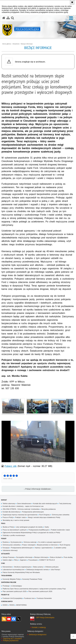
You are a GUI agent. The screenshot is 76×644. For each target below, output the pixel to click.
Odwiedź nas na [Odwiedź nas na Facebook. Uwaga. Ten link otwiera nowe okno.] (14, 619)
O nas (3, 563)
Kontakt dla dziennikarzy (11, 512)
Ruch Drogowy (45, 515)
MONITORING (21, 605)
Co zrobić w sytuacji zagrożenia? (50, 542)
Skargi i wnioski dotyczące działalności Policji (44, 517)
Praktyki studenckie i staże (60, 530)
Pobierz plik (11, 466)
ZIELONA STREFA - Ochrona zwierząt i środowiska (21, 509)
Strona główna (7, 44)
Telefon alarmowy (9, 504)
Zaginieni (23, 560)
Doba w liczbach (56, 557)
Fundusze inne (29, 598)
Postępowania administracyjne (33, 512)
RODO (12, 605)
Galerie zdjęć (7, 560)
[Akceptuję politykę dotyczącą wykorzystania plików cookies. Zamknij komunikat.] (72, 2)
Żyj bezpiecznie (16, 542)
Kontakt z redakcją (39, 627)
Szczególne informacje (24, 557)
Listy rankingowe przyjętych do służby (29, 527)
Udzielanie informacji (10, 550)
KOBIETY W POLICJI (47, 560)
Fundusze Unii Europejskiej (12, 598)
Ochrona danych (7, 601)
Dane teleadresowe (24, 504)
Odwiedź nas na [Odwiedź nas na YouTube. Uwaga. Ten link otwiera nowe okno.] (9, 619)
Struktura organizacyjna (22, 567)
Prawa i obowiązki (29, 545)
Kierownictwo (7, 567)
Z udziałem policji (60, 548)
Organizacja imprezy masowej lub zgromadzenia (20, 515)
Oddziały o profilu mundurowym (14, 535)
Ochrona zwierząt (30, 542)
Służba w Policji (8, 527)
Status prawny (38, 567)
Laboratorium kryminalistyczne (13, 570)
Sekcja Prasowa (8, 557)
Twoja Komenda (7, 575)
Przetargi (6, 586)
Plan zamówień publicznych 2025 (14, 591)
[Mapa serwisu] (8, 18)
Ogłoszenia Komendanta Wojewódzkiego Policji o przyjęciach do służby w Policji (31, 533)
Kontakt (4, 500)
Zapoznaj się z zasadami (12, 639)
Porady (4, 538)
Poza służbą (68, 557)
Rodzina (6, 542)
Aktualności (16, 44)
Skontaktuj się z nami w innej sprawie (16, 520)
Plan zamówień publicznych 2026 (40, 591)
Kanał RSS (4, 619)
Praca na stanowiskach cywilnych (15, 530)
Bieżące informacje (27, 44)
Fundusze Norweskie (44, 598)
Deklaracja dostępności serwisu (38, 570)
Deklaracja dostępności (38, 635)
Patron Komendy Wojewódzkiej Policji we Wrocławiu (21, 572)
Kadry (47, 527)
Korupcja (6, 548)
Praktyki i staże (20, 517)
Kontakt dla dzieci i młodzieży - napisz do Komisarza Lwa (23, 506)
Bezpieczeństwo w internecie (47, 545)
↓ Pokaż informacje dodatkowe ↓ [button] (38, 489)
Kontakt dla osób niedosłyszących (45, 504)
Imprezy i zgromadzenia (43, 548)
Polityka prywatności (11, 641)
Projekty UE (5, 595)
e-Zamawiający (16, 586)
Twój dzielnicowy (65, 504)
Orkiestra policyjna (52, 567)
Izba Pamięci (56, 570)
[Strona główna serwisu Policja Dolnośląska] (4, 18)
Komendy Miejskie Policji (11, 579)
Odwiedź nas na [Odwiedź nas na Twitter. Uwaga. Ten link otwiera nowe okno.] (18, 619)
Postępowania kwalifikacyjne (39, 530)
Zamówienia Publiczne (9, 582)
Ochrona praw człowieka (61, 515)
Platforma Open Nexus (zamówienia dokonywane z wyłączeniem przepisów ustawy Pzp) (34, 589)
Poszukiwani (33, 560)
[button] (12, 18)
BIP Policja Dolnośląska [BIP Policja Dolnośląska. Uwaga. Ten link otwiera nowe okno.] (45, 618)
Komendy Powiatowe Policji (32, 579)
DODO (5, 605)
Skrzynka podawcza (48, 509)
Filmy (16, 560)
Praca (3, 523)
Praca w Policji (8, 517)
